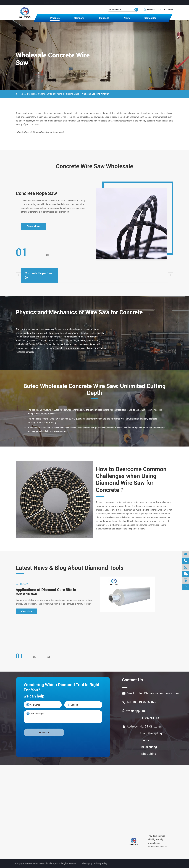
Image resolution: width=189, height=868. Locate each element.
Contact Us (150, 18)
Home (22, 94)
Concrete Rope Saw (36, 193)
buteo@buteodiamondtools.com (59, 3)
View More (33, 226)
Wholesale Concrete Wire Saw (95, 94)
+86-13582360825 (26, 3)
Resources (167, 10)
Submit (44, 732)
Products (55, 18)
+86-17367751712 (150, 714)
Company (79, 18)
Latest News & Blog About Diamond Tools (70, 568)
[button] (19, 275)
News (127, 18)
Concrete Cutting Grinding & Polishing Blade (59, 94)
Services (149, 10)
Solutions (104, 18)
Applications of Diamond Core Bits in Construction (46, 592)
